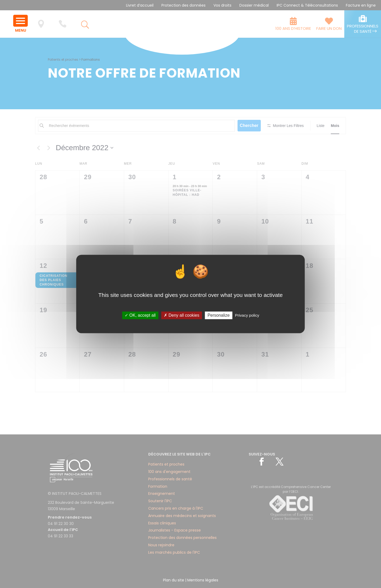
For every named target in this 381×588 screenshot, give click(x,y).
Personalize (219, 315)
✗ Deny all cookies (182, 315)
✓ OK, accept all (140, 315)
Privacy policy (247, 315)
